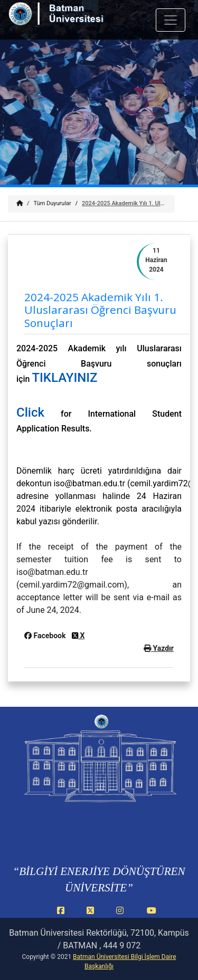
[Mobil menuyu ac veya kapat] (171, 20)
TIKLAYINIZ (64, 378)
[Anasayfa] (20, 203)
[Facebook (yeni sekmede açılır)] (63, 916)
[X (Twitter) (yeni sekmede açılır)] (92, 916)
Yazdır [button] (159, 648)
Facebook (46, 636)
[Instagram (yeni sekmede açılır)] (122, 916)
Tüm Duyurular (53, 203)
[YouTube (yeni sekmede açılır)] (152, 916)
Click (30, 412)
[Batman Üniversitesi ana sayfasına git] (70, 20)
